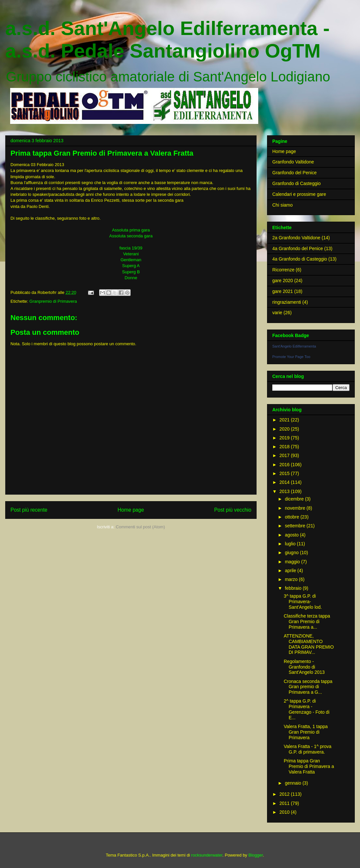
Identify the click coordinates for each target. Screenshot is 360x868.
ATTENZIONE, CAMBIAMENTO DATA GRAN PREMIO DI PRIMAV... (309, 644)
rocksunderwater (207, 855)
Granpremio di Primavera (53, 301)
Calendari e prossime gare (299, 194)
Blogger (256, 855)
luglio (291, 544)
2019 (285, 438)
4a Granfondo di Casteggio (300, 259)
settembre (296, 526)
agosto (292, 535)
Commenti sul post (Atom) (140, 527)
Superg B (131, 272)
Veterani (131, 254)
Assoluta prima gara (131, 230)
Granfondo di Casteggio (297, 183)
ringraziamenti (287, 302)
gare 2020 (283, 281)
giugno (292, 553)
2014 (285, 482)
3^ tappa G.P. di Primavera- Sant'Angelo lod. (303, 602)
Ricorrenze (283, 270)
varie (277, 313)
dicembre (295, 499)
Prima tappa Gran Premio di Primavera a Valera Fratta (309, 766)
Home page (131, 510)
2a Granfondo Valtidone (296, 238)
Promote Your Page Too (291, 357)
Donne (131, 278)
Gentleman (131, 260)
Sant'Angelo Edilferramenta (294, 346)
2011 (285, 803)
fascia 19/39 (131, 248)
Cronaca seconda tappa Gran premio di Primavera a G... (308, 687)
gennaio (294, 783)
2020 (285, 429)
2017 (285, 455)
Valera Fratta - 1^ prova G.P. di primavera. (308, 749)
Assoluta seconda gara (131, 236)
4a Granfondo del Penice (298, 248)
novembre (296, 508)
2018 (285, 447)
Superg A (131, 266)
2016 (285, 465)
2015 (285, 473)
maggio (293, 562)
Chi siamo (282, 205)
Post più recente (29, 510)
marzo (292, 579)
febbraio (294, 588)
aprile (291, 570)
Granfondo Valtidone (293, 162)
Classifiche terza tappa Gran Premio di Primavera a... (307, 621)
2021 (285, 420)
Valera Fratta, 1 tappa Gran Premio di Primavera (306, 732)
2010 (285, 812)
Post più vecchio (233, 510)
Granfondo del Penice (294, 173)
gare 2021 (283, 291)
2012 (285, 794)
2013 (285, 491)
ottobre (292, 517)
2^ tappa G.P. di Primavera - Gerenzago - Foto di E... (307, 709)
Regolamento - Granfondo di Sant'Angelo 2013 (304, 667)
